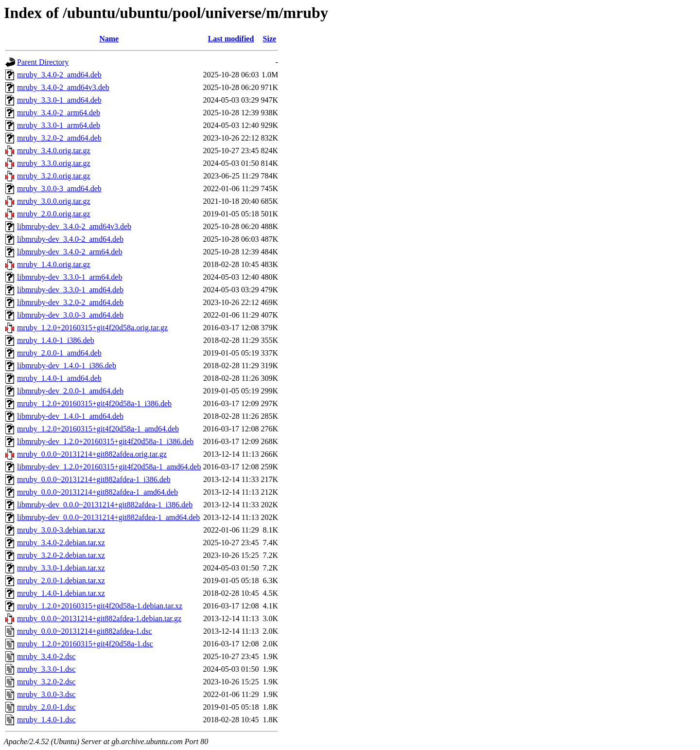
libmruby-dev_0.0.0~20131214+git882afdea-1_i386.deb (105, 505)
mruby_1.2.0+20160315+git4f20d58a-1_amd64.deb (98, 429)
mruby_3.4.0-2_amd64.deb (59, 75)
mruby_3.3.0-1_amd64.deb (59, 100)
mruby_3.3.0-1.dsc (46, 669)
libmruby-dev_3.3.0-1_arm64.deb (70, 277)
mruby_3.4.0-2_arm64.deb (59, 113)
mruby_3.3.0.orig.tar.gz (54, 163)
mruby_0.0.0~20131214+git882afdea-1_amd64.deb (97, 492)
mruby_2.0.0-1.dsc (46, 707)
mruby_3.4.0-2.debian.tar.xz (61, 543)
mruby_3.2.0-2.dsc (46, 682)
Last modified (231, 39)
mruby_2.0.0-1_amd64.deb (59, 353)
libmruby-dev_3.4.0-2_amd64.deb (70, 239)
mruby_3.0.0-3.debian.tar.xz (61, 530)
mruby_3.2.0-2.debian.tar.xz (61, 555)
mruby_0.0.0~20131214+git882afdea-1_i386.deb (94, 479)
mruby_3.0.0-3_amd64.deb (59, 188)
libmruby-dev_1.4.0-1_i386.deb (67, 366)
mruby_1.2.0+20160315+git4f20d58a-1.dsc (85, 644)
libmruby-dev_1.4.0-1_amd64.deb (70, 416)
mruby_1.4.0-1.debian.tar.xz (61, 593)
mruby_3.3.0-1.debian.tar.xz (61, 568)
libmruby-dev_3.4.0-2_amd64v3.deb (74, 226)
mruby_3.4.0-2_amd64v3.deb (63, 87)
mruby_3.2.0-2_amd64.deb (59, 138)
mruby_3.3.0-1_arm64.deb (59, 125)
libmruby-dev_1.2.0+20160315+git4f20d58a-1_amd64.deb (109, 467)
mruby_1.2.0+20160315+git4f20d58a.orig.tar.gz (92, 328)
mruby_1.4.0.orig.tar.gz (54, 264)
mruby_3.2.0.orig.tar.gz (54, 176)
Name (109, 39)
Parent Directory (43, 62)
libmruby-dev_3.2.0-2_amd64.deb (70, 302)
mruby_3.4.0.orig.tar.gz (54, 151)
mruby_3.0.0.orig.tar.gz (54, 201)
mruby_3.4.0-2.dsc (46, 656)
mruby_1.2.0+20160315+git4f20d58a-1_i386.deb (94, 403)
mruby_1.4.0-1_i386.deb (56, 340)
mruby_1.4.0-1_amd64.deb (59, 378)
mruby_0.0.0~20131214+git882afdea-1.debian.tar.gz (99, 618)
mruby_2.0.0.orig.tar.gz (54, 214)
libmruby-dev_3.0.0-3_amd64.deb (70, 315)
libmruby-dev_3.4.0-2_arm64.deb (70, 252)
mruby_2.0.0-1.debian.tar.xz (61, 580)
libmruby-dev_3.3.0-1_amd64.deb (70, 290)
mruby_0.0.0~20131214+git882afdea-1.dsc (85, 631)
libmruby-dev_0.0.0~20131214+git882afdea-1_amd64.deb (108, 517)
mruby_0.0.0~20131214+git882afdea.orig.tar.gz (92, 454)
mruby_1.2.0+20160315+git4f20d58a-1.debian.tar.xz (100, 606)
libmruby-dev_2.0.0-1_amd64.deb (70, 391)
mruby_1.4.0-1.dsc (46, 720)
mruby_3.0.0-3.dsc (46, 694)
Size (270, 39)
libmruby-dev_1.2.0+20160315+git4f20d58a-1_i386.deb (105, 441)
